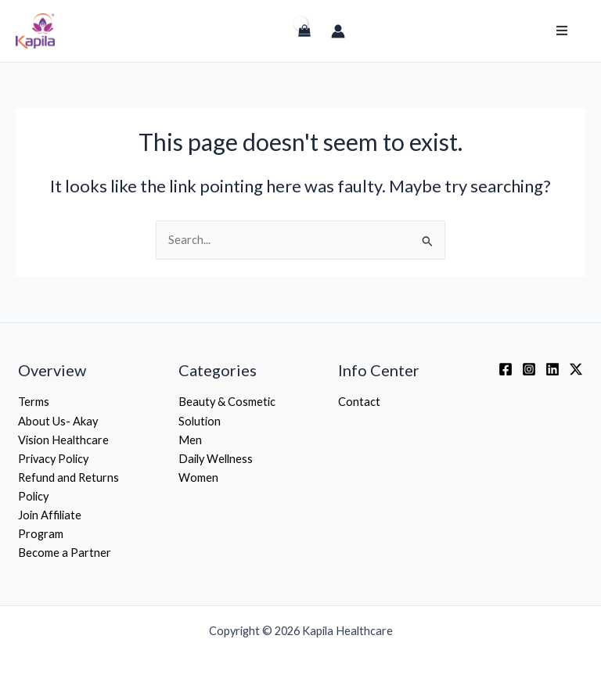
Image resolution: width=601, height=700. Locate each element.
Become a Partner (65, 553)
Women (198, 477)
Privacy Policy (53, 459)
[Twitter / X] (576, 369)
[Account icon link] (338, 31)
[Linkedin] (552, 369)
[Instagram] (529, 369)
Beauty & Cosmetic (227, 402)
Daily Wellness (216, 459)
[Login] (271, 38)
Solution (200, 421)
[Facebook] (506, 369)
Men (190, 440)
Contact (359, 402)
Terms (34, 402)
